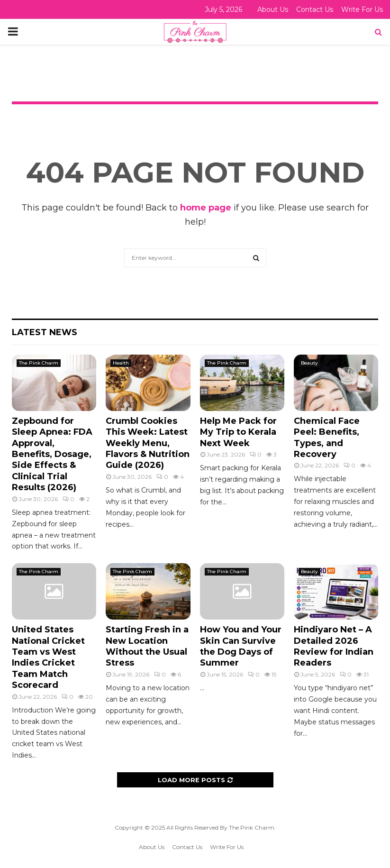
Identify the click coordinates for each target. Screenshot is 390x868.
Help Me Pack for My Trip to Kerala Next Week (238, 432)
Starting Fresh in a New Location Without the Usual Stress (147, 646)
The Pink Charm (39, 363)
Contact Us (315, 9)
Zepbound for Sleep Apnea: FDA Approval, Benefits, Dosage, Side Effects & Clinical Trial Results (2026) (52, 454)
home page (206, 208)
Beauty (309, 363)
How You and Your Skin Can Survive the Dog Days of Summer (241, 646)
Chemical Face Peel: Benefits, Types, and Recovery (327, 438)
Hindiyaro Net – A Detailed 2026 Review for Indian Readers (334, 646)
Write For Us (362, 9)
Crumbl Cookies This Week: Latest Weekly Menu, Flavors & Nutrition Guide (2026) (148, 443)
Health (121, 363)
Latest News (45, 332)
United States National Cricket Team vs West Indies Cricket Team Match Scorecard (48, 657)
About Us (273, 9)
